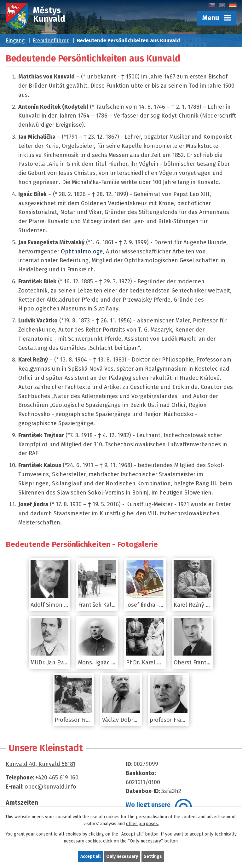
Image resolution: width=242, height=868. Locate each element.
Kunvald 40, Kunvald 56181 (40, 764)
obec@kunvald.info (50, 787)
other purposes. (142, 824)
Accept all (90, 856)
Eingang (15, 41)
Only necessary (122, 856)
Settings (153, 856)
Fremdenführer (51, 41)
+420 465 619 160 (57, 778)
